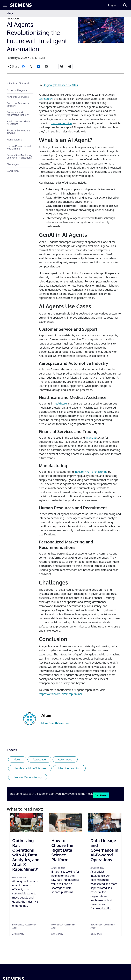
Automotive (65, 759)
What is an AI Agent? (18, 83)
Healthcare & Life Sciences (30, 768)
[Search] (125, 5)
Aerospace (39, 759)
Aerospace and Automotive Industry (18, 114)
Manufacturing (15, 140)
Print (63, 66)
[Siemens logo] (21, 5)
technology (46, 99)
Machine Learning (69, 768)
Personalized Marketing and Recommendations (19, 156)
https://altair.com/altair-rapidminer (60, 694)
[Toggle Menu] (5, 5)
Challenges (13, 164)
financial (91, 438)
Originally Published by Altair (60, 85)
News (17, 759)
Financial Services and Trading (19, 132)
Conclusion (13, 171)
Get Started (101, 795)
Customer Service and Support (19, 105)
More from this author (55, 723)
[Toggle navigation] (121, 14)
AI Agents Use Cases (18, 97)
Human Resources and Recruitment (19, 147)
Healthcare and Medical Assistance (20, 123)
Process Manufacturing (28, 777)
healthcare (60, 403)
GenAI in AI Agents (17, 90)
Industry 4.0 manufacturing (91, 472)
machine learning (61, 123)
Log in (112, 5)
